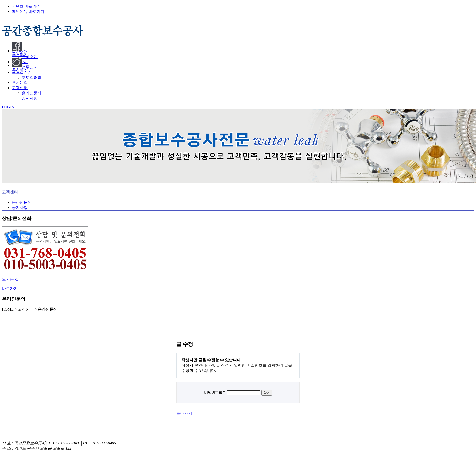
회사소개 (30, 57)
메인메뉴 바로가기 (28, 11)
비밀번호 (215, 392)
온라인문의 (32, 93)
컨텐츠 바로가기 (26, 6)
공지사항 (30, 98)
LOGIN (8, 107)
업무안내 (30, 67)
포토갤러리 (32, 77)
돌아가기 (184, 413)
